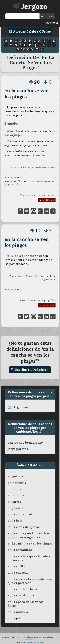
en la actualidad (20, 514)
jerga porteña (12, 184)
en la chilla (16, 566)
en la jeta (15, 618)
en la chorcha (18, 573)
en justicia (16, 508)
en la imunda (18, 612)
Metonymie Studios (35, 643)
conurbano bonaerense (42, 181)
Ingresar (51, 23)
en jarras (14, 502)
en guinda (15, 476)
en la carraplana (20, 550)
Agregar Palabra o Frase (30, 32)
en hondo (15, 489)
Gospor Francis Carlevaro (32, 276)
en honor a (16, 495)
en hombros (17, 483)
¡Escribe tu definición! (30, 370)
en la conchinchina (22, 589)
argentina (16, 178)
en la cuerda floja (21, 595)
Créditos (24, 637)
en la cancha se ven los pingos (27, 94)
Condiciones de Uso (11, 637)
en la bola (15, 521)
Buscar (48, 16)
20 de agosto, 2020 (45, 168)
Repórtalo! (47, 200)
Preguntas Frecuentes (38, 637)
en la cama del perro (23, 527)
